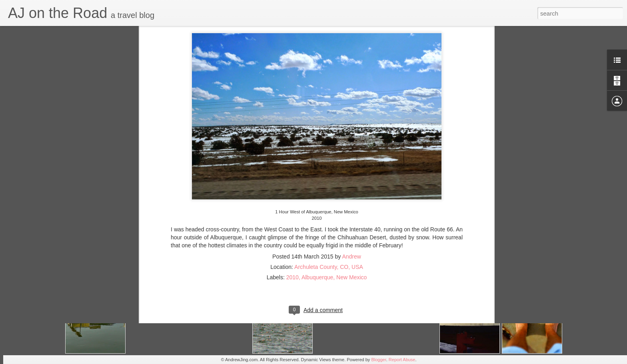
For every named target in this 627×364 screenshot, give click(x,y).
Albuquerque (317, 230)
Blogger (378, 360)
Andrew (351, 209)
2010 (293, 230)
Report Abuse (402, 360)
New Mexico (351, 230)
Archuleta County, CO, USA (329, 220)
